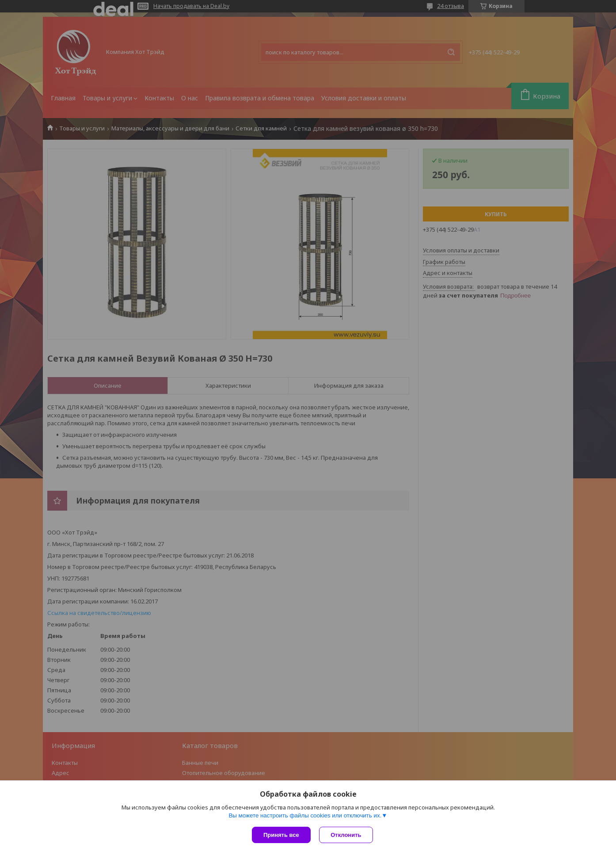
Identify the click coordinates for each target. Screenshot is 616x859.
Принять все (281, 835)
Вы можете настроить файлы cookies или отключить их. (305, 815)
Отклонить (346, 835)
